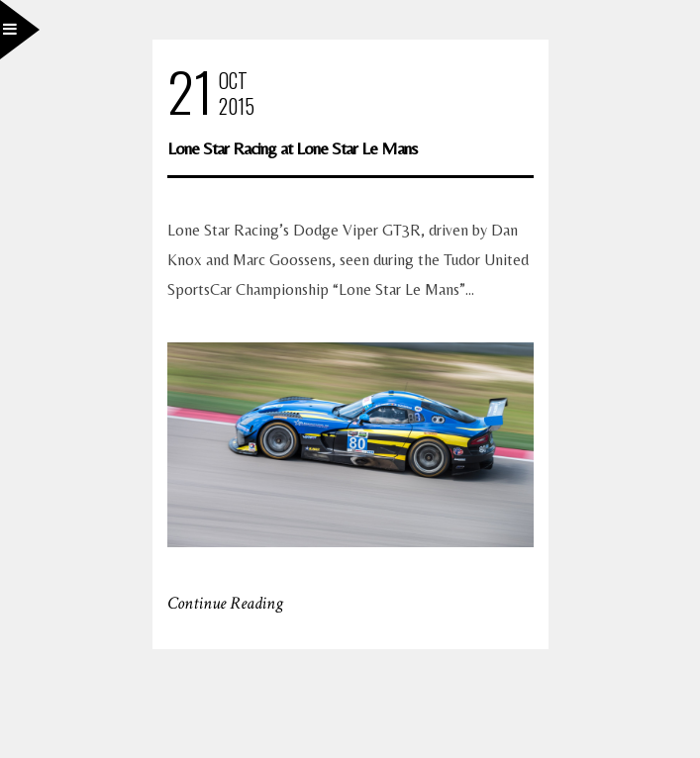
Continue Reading (225, 603)
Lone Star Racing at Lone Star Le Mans (292, 148)
